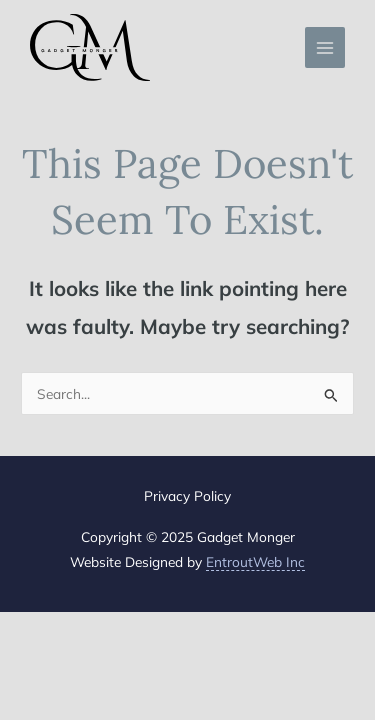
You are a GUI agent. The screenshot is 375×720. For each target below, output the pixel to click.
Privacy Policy (187, 495)
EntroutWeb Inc (255, 561)
